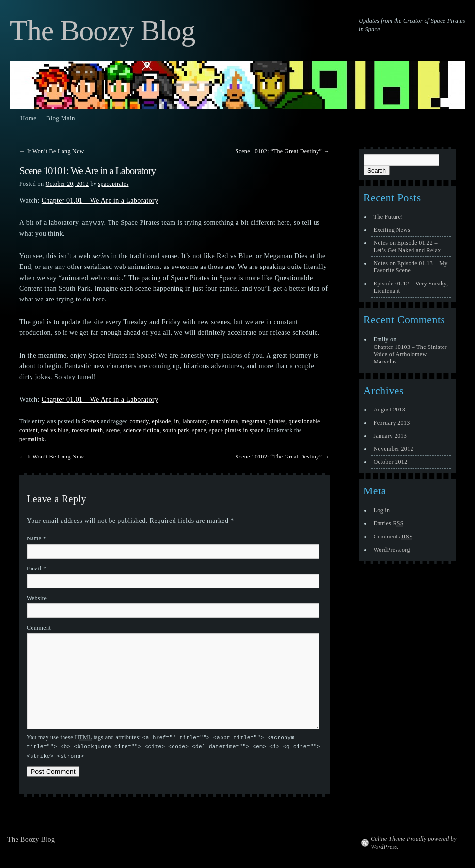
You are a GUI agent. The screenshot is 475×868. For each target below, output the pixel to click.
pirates (277, 421)
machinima (225, 421)
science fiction (141, 430)
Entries (389, 524)
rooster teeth (87, 430)
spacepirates (114, 184)
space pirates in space (237, 430)
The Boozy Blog (103, 31)
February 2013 (392, 423)
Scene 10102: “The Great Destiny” (282, 151)
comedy (139, 421)
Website (37, 598)
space (199, 430)
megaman (253, 421)
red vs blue (55, 430)
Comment (39, 628)
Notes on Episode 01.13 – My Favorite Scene (411, 267)
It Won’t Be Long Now (52, 151)
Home (28, 118)
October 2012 (391, 462)
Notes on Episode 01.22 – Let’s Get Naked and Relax (407, 246)
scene (113, 430)
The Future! (388, 217)
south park (176, 430)
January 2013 (390, 436)
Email (37, 568)
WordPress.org (392, 550)
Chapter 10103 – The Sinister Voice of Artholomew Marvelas (410, 354)
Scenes (90, 421)
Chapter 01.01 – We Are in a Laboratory (100, 200)
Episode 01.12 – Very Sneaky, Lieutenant (411, 287)
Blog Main (60, 118)
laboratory (195, 421)
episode (162, 421)
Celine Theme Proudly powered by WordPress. (414, 841)
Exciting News (392, 230)
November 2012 (394, 449)
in (176, 421)
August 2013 (390, 410)
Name (36, 538)
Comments (393, 537)
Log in (382, 510)
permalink (32, 439)
